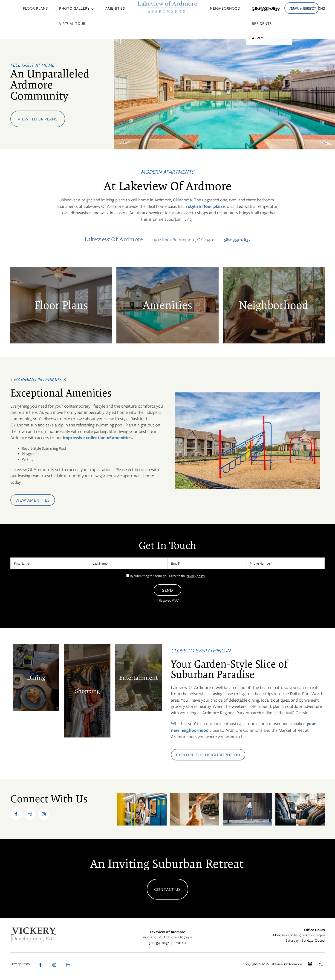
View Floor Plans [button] (38, 119)
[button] (302, 8)
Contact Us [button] (168, 889)
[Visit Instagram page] (44, 814)
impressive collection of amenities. (97, 437)
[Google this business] (30, 814)
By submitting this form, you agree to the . (168, 576)
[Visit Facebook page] (16, 814)
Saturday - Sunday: (299, 940)
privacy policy (195, 576)
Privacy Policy (20, 964)
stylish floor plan (205, 206)
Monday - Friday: (285, 935)
